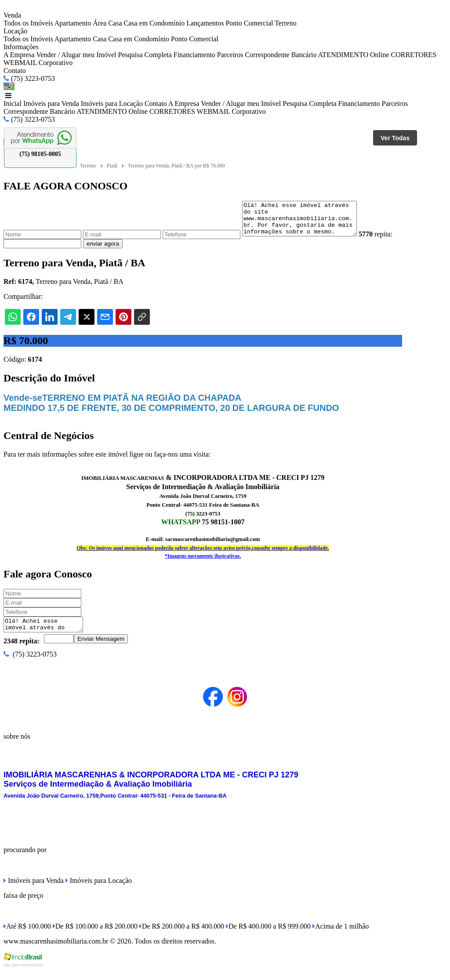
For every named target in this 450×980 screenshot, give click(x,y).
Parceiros (230, 55)
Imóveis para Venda (51, 103)
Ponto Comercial (249, 23)
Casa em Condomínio (154, 23)
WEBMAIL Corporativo (38, 63)
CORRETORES (414, 55)
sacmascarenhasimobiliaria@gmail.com (212, 546)
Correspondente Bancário (281, 55)
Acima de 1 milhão (341, 935)
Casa (115, 23)
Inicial (13, 103)
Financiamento (194, 55)
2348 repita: (22, 650)
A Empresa (19, 55)
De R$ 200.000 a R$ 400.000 (182, 935)
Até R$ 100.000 (27, 935)
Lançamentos (205, 23)
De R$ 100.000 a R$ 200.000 (95, 935)
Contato (15, 71)
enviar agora (123, 250)
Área (100, 23)
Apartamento (73, 23)
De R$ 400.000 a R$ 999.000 (268, 935)
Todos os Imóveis (28, 23)
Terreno (286, 23)
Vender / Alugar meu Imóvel (76, 55)
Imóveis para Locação (112, 103)
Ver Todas (395, 138)
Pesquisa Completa (145, 55)
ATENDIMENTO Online (354, 55)
